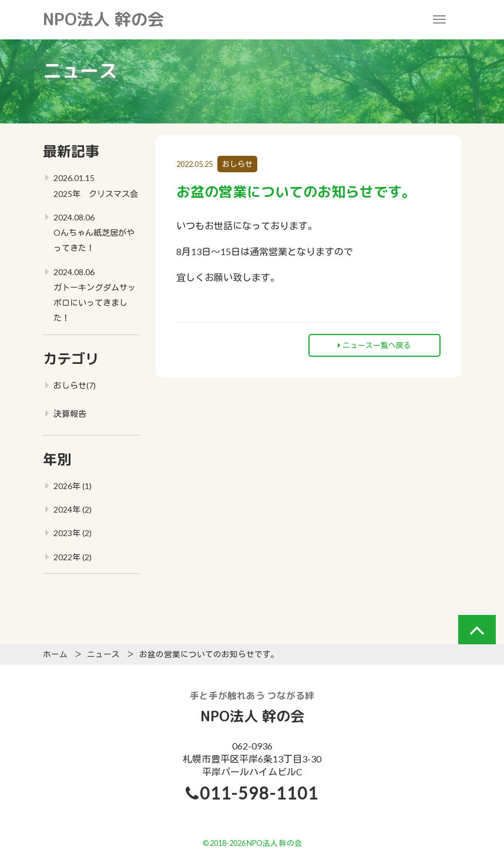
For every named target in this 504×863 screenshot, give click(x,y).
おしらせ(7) (75, 385)
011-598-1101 (259, 793)
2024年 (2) (73, 509)
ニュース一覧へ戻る (374, 345)
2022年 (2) (73, 557)
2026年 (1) (73, 486)
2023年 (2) (73, 533)
